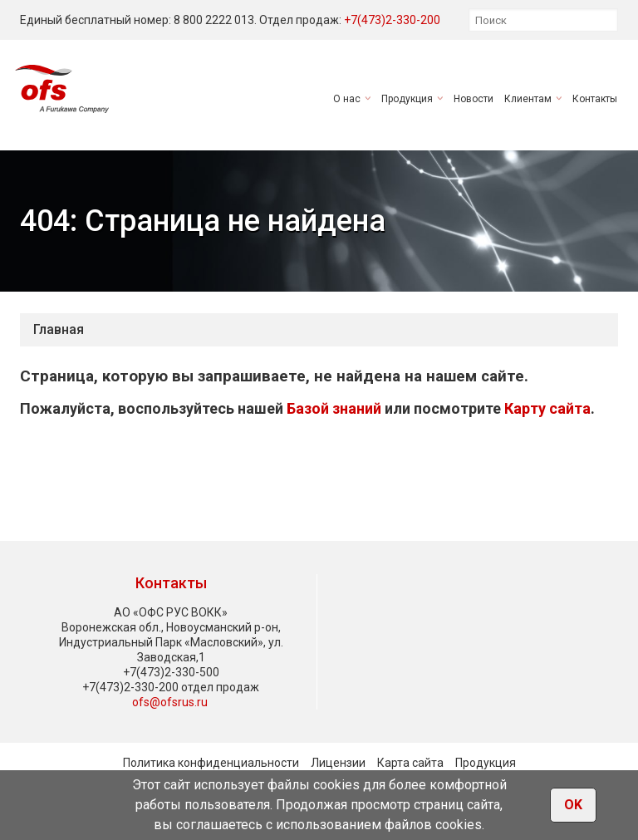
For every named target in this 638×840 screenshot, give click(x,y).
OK (573, 805)
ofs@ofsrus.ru (170, 702)
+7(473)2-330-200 (392, 20)
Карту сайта (547, 408)
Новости (474, 99)
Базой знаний (334, 408)
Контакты (595, 99)
